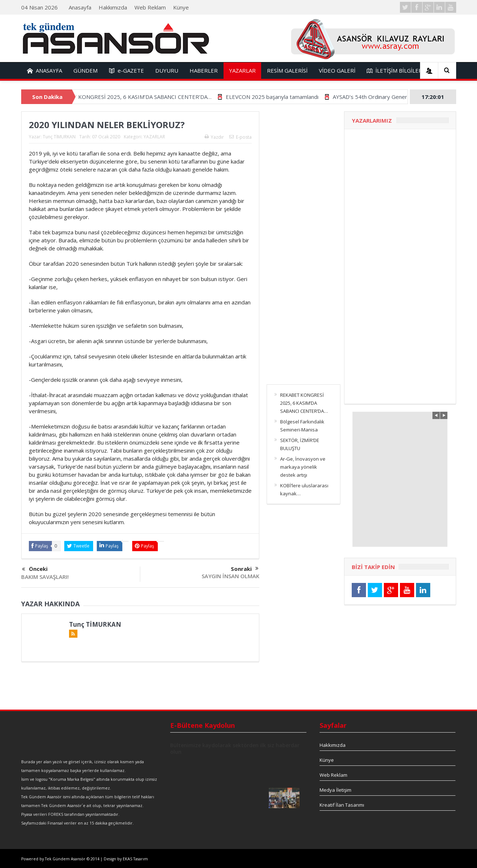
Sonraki (245, 569)
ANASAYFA (45, 71)
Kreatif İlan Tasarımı (342, 805)
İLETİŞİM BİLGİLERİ (395, 71)
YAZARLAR (242, 70)
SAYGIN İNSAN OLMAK (230, 576)
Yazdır (214, 137)
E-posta (241, 137)
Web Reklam (150, 7)
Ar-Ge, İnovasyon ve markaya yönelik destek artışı (303, 467)
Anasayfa (80, 7)
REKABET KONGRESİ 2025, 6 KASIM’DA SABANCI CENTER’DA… (144, 97)
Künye (181, 7)
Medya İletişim (335, 790)
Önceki (35, 569)
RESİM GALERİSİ (287, 70)
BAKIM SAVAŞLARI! (45, 577)
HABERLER (204, 70)
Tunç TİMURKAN (59, 137)
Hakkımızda (113, 7)
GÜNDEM (85, 70)
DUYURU (167, 70)
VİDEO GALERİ (337, 70)
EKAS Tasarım (135, 859)
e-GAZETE (126, 71)
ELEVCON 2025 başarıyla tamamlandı (284, 97)
